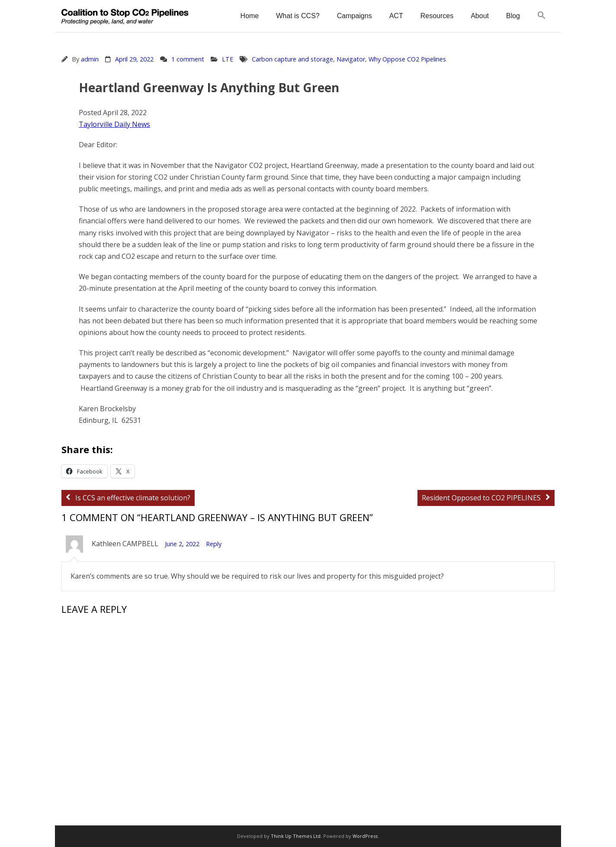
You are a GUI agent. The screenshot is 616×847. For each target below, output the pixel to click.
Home (250, 16)
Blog (513, 16)
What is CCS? (298, 16)
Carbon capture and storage (292, 59)
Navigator (351, 59)
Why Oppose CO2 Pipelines (407, 59)
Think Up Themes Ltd (296, 836)
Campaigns (355, 16)
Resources (437, 16)
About (480, 16)
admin (90, 59)
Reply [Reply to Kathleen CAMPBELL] (214, 544)
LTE (228, 59)
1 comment (188, 59)
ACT (396, 16)
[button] (542, 16)
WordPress (365, 836)
